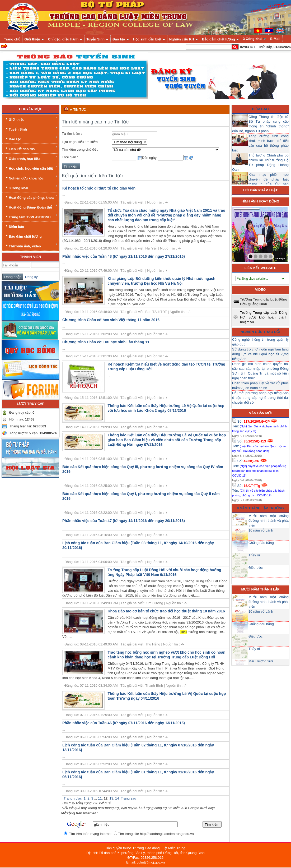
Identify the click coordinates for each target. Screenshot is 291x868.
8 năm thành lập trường (260, 508)
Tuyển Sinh (31, 129)
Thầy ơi (254, 555)
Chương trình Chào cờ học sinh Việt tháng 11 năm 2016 (111, 320)
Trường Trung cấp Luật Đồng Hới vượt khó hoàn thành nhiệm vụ (264, 317)
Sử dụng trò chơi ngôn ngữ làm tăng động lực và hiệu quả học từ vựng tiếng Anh (260, 354)
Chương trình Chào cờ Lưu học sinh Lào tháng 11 (106, 342)
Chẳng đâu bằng (261, 543)
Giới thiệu (31, 119)
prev (247, 233)
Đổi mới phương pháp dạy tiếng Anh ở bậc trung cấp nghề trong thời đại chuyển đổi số (260, 398)
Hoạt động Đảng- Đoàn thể (31, 207)
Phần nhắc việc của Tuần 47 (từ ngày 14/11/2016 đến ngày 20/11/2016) (124, 521)
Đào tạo (31, 138)
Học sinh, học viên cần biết (31, 168)
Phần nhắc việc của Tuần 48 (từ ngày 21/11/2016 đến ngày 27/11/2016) (124, 256)
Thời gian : (70, 157)
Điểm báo (14, 226)
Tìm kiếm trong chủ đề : (80, 149)
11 (100, 798)
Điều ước (256, 568)
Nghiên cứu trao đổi (260, 332)
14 (117, 798)
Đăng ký (30, 277)
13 (111, 798)
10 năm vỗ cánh (261, 530)
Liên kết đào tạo (31, 148)
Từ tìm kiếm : (72, 134)
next (273, 233)
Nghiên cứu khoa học (31, 177)
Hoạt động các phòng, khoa (31, 197)
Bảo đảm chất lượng (23, 236)
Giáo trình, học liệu (31, 158)
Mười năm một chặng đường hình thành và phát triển (269, 521)
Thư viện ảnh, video (31, 245)
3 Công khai (31, 187)
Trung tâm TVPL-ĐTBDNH (31, 216)
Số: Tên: (260, 426)
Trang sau (129, 798)
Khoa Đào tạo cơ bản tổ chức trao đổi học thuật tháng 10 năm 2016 (166, 611)
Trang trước (73, 798)
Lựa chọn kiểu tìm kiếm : (81, 142)
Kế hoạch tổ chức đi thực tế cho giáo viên (99, 188)
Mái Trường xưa (261, 661)
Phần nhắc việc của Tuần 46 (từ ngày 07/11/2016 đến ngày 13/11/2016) (124, 723)
